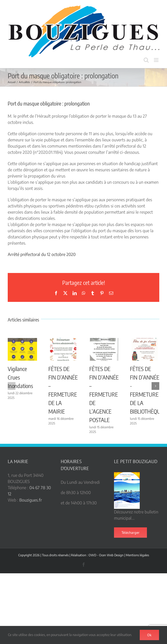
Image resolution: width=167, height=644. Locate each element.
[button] (12, 386)
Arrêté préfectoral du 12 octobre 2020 (42, 254)
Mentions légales (137, 555)
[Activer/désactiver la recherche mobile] (146, 60)
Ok (149, 635)
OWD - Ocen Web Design (106, 555)
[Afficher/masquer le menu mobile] (157, 60)
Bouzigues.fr (31, 500)
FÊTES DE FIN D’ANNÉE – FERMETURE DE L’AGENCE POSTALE (104, 394)
